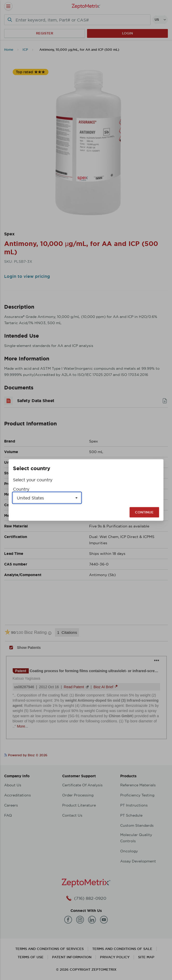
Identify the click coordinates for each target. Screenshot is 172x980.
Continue (144, 512)
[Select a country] (47, 498)
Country (21, 489)
